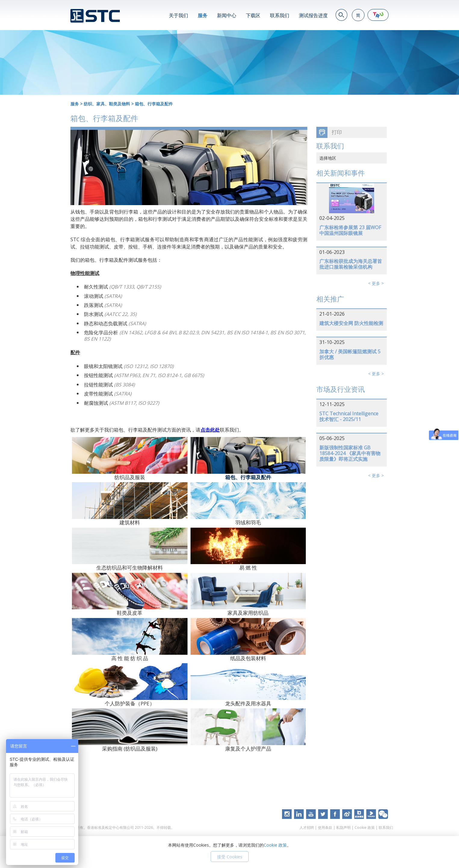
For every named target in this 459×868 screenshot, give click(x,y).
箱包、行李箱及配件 (154, 104)
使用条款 (325, 827)
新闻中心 (227, 15)
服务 (203, 15)
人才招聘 (307, 827)
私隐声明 (343, 827)
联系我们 (280, 15)
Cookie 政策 (365, 827)
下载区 (253, 15)
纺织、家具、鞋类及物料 (107, 104)
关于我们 (178, 15)
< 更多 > (376, 283)
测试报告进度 (313, 15)
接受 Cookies (230, 857)
